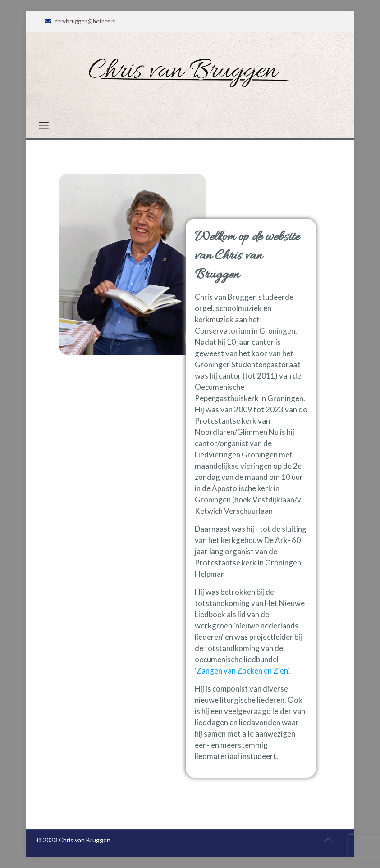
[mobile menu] (44, 126)
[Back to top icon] (328, 840)
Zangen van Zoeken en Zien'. (243, 671)
